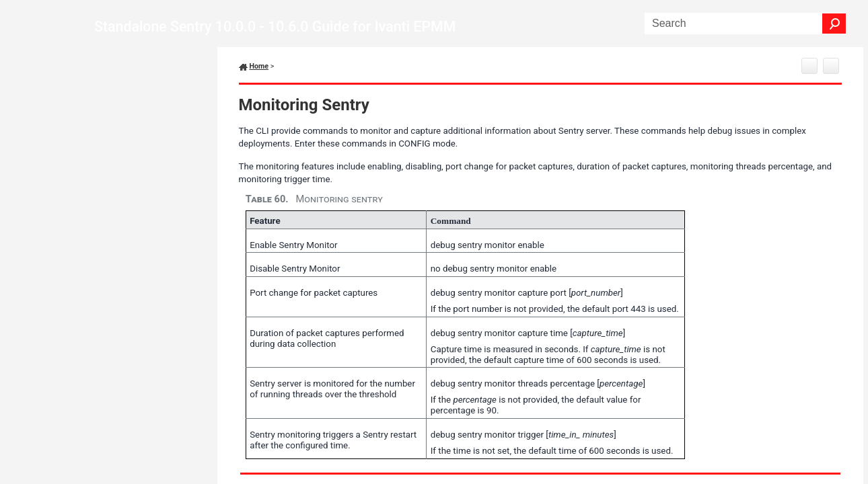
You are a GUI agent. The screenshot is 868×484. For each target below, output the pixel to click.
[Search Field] (746, 24)
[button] (834, 24)
